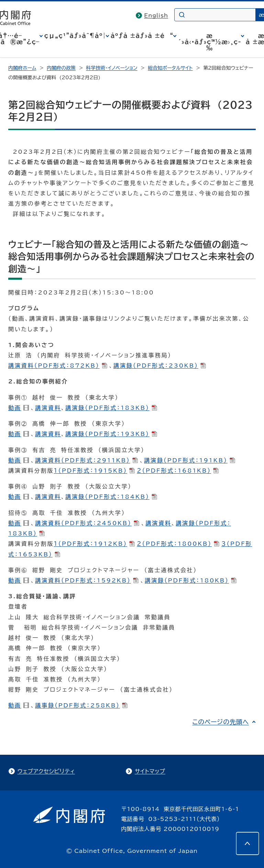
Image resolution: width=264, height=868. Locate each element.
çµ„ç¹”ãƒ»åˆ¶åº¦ (75, 36)
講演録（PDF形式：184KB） (111, 497)
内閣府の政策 (61, 68)
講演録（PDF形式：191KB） (190, 460)
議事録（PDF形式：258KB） (81, 705)
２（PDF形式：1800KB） (178, 544)
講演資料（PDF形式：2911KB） (86, 460)
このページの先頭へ (221, 722)
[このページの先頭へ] (247, 843)
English (156, 15)
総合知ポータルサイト (170, 68)
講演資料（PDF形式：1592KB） (87, 580)
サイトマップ (150, 771)
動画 (19, 408)
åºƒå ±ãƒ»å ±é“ (142, 36)
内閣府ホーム (22, 68)
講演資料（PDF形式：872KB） (58, 366)
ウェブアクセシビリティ (46, 771)
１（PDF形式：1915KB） (94, 471)
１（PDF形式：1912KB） (94, 544)
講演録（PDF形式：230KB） (160, 366)
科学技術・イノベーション (112, 68)
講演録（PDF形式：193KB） (111, 434)
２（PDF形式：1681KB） (178, 471)
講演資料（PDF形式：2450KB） (87, 523)
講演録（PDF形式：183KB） (111, 408)
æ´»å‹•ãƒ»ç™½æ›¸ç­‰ (210, 42)
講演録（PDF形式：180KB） (191, 580)
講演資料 (48, 408)
